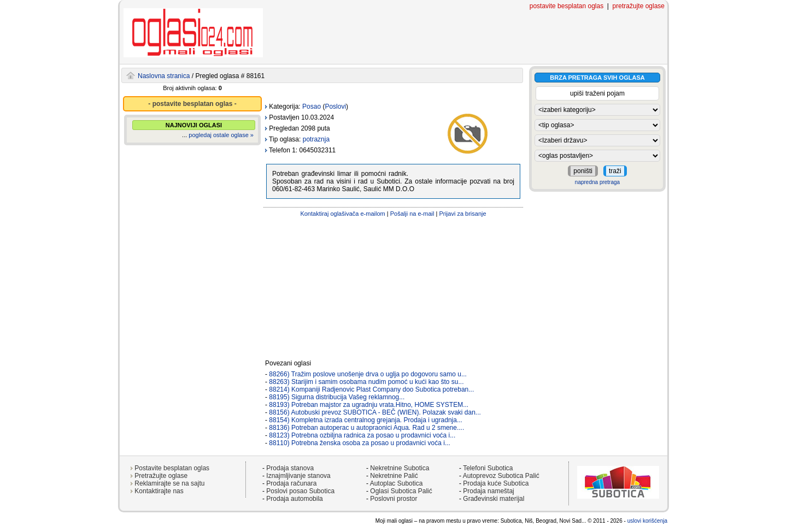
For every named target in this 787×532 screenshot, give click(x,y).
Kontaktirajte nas (159, 491)
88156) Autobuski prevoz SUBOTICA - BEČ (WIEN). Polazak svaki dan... (375, 412)
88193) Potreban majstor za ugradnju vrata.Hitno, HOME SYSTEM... (369, 405)
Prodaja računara (291, 483)
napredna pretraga (597, 182)
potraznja (316, 139)
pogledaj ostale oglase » (221, 135)
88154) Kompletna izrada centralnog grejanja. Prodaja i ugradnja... (366, 420)
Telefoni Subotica (488, 468)
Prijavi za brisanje (462, 214)
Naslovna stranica (164, 76)
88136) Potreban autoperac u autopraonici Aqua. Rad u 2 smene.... (366, 428)
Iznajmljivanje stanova (298, 476)
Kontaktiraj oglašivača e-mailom (342, 214)
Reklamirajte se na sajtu (169, 483)
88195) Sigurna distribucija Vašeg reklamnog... (337, 397)
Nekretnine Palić (394, 476)
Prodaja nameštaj (488, 491)
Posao (312, 107)
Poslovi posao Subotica (300, 491)
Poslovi (335, 107)
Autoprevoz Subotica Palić (501, 476)
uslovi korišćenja (647, 521)
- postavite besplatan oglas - (192, 104)
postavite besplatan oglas (566, 6)
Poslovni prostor (393, 499)
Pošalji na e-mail (412, 214)
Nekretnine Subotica (400, 468)
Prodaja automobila (294, 499)
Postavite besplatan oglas (172, 468)
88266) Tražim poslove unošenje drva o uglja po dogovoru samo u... (368, 374)
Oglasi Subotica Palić (401, 491)
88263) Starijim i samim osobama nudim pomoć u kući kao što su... (366, 382)
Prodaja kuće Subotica (496, 483)
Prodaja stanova (290, 468)
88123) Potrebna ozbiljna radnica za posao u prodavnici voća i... (362, 435)
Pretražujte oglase (161, 476)
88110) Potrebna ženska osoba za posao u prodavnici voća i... (360, 443)
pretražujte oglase (639, 6)
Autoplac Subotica (397, 483)
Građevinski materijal (494, 499)
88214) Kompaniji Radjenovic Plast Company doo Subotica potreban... (371, 389)
